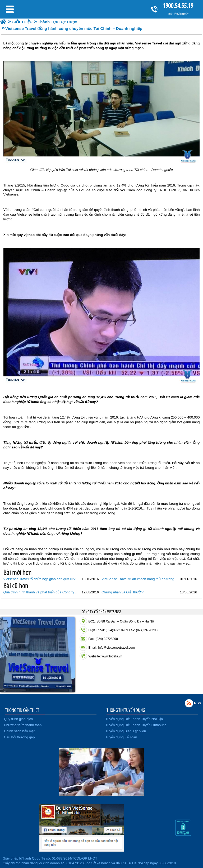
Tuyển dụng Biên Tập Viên (126, 731)
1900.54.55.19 (178, 6)
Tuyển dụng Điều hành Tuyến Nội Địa (134, 719)
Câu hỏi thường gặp (19, 737)
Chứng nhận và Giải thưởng (123, 592)
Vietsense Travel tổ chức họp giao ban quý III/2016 (42, 579)
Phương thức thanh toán (23, 725)
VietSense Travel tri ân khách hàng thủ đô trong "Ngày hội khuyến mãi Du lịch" (140, 579)
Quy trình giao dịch (18, 719)
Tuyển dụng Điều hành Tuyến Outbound (136, 725)
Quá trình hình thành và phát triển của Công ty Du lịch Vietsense (42, 592)
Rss (189, 703)
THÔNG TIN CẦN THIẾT (22, 710)
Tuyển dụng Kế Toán (121, 737)
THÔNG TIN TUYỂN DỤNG (126, 710)
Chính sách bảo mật (19, 731)
